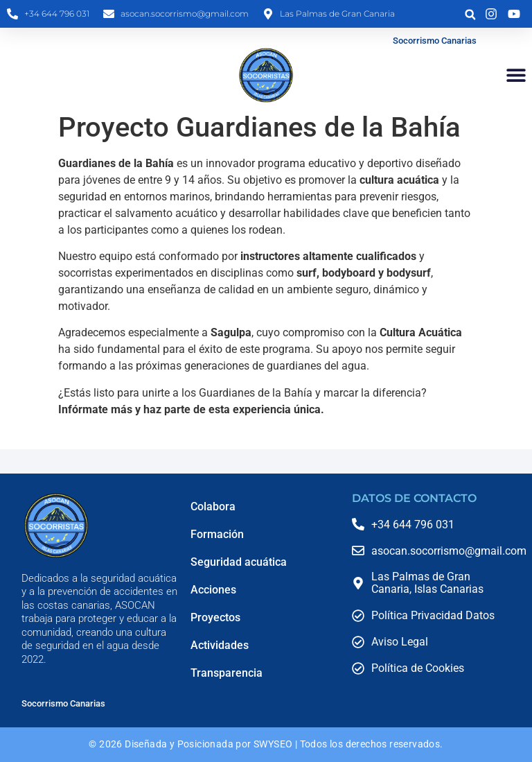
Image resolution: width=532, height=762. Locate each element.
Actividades (220, 645)
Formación (217, 534)
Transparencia (227, 673)
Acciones (213, 590)
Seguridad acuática (239, 562)
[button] (470, 15)
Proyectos (215, 617)
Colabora (213, 506)
